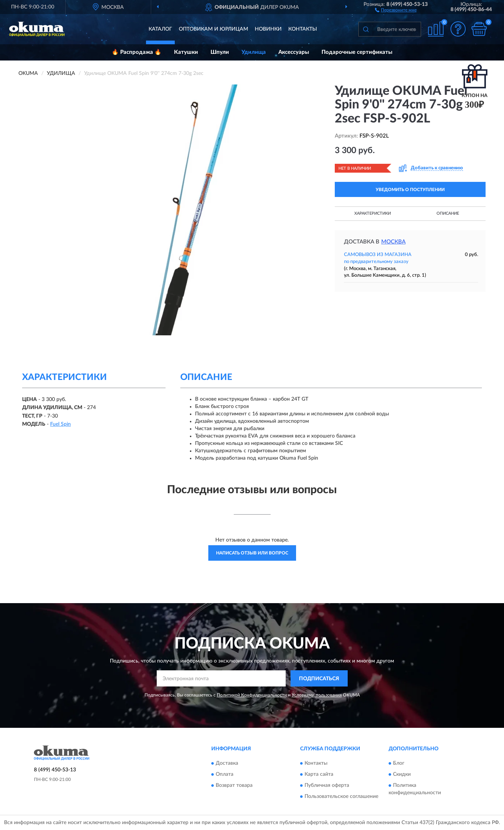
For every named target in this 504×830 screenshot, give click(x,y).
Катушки (186, 52)
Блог (399, 763)
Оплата (225, 774)
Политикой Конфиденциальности (252, 695)
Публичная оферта (327, 785)
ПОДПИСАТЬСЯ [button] (319, 679)
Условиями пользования (317, 695)
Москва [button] (393, 242)
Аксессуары (294, 52)
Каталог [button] (160, 29)
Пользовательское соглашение (341, 796)
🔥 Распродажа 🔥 (137, 52)
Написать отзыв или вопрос (252, 553)
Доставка (227, 763)
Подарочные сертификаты (357, 52)
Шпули (220, 52)
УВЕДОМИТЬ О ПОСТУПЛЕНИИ (410, 190)
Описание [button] (448, 213)
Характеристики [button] (373, 213)
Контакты (303, 29)
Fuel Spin (60, 424)
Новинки (268, 29)
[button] (396, 10)
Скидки (402, 774)
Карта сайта (319, 774)
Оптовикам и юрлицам (213, 29)
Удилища (254, 52)
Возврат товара (234, 785)
